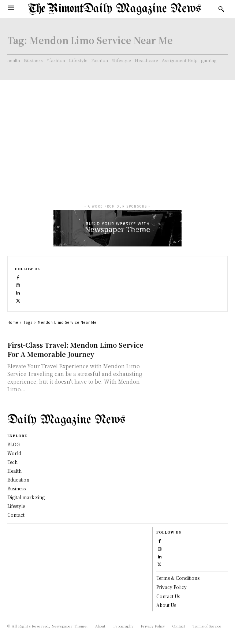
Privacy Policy (171, 587)
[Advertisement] (117, 135)
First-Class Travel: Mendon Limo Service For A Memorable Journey (75, 349)
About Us (166, 605)
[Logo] (115, 9)
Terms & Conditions (178, 578)
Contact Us (168, 596)
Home (13, 322)
